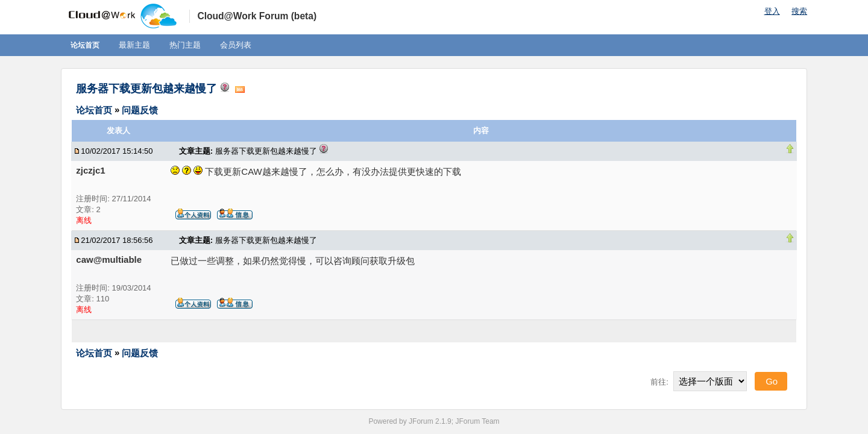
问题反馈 (140, 109)
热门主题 (185, 45)
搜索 (799, 11)
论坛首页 (85, 45)
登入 (772, 11)
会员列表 (236, 45)
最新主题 (134, 45)
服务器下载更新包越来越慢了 (146, 89)
